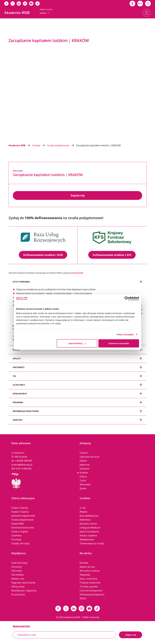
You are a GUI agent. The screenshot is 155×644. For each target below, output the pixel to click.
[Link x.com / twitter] (66, 608)
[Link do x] (13, 4)
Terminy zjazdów (89, 587)
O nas (83, 508)
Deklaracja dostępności (92, 594)
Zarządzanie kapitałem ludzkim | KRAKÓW (98, 145)
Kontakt (84, 563)
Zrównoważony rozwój (92, 543)
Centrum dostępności (91, 591)
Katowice (84, 469)
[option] (77, 81)
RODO (83, 598)
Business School (88, 524)
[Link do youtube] (31, 4)
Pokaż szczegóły (125, 334)
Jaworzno (85, 465)
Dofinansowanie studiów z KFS (112, 255)
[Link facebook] (58, 608)
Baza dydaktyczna (89, 516)
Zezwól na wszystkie (119, 343)
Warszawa (85, 484)
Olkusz (83, 477)
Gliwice (83, 461)
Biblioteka (85, 520)
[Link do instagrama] (25, 4)
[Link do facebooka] (6, 4)
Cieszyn (84, 453)
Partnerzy (17, 567)
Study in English (20, 532)
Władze (83, 512)
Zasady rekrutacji (20, 543)
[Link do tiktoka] (37, 4)
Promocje (16, 539)
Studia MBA (17, 524)
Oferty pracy (18, 587)
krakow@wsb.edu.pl (22, 465)
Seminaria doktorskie (23, 528)
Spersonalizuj (77, 343)
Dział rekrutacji (19, 563)
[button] (132, 4)
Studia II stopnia (20, 512)
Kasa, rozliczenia (88, 579)
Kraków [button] (44, 13)
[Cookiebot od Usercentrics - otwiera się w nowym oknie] (127, 298)
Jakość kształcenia (89, 532)
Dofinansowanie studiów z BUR (43, 255)
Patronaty (17, 571)
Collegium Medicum (90, 528)
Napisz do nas (87, 567)
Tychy (83, 480)
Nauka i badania (88, 536)
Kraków (40, 145)
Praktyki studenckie (90, 583)
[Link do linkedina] (19, 4)
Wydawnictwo (87, 539)
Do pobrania (18, 594)
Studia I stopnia (20, 508)
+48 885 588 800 (24, 461)
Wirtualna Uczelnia (90, 571)
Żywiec (83, 488)
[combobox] (140, 4)
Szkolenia (16, 536)
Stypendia (85, 575)
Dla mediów (17, 575)
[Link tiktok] (97, 608)
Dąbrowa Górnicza (89, 457)
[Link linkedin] (74, 608)
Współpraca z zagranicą (24, 591)
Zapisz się (78, 195)
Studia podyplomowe (62, 145)
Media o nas (18, 579)
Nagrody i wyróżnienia (23, 583)
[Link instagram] (81, 608)
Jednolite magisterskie (23, 516)
